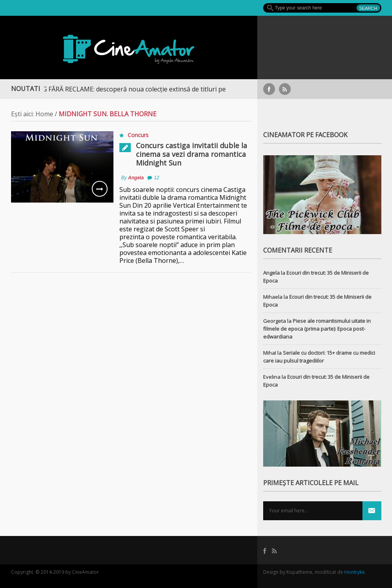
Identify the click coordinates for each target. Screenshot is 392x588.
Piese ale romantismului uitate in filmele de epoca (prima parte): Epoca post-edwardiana (317, 329)
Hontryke (355, 572)
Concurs (138, 135)
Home (44, 114)
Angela (136, 178)
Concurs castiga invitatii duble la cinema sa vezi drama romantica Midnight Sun (191, 154)
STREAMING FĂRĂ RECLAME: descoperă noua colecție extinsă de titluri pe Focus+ (133, 89)
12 (157, 178)
